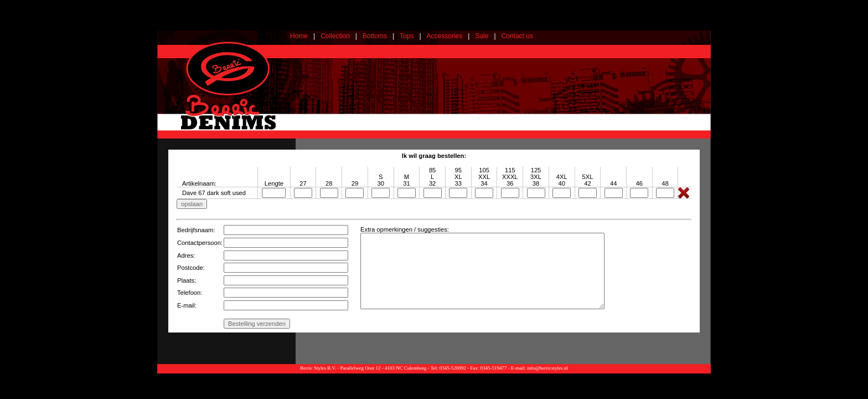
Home (299, 36)
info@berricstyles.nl (547, 368)
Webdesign (698, 376)
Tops (407, 36)
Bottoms (375, 36)
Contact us (517, 36)
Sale (482, 36)
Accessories (445, 36)
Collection (335, 36)
